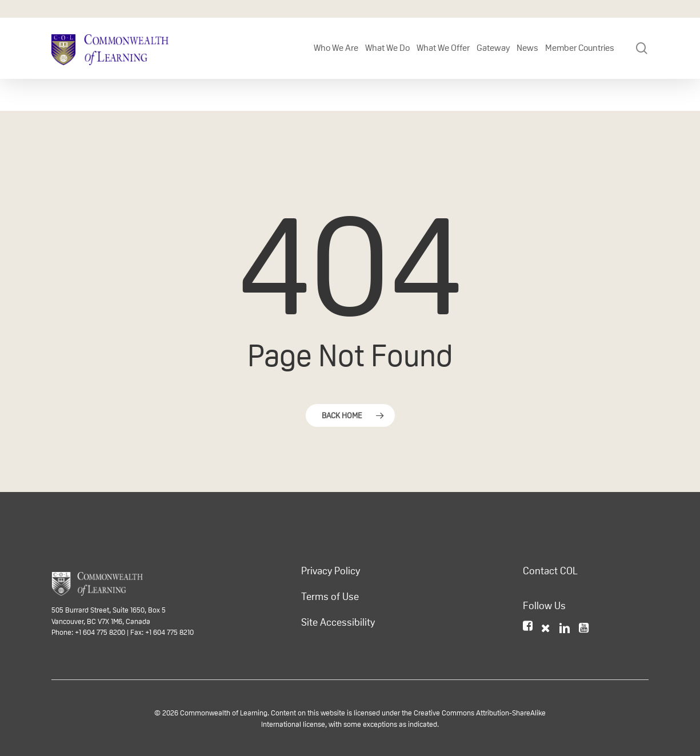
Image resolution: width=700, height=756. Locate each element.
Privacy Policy (331, 571)
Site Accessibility (338, 622)
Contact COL (550, 571)
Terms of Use (330, 597)
